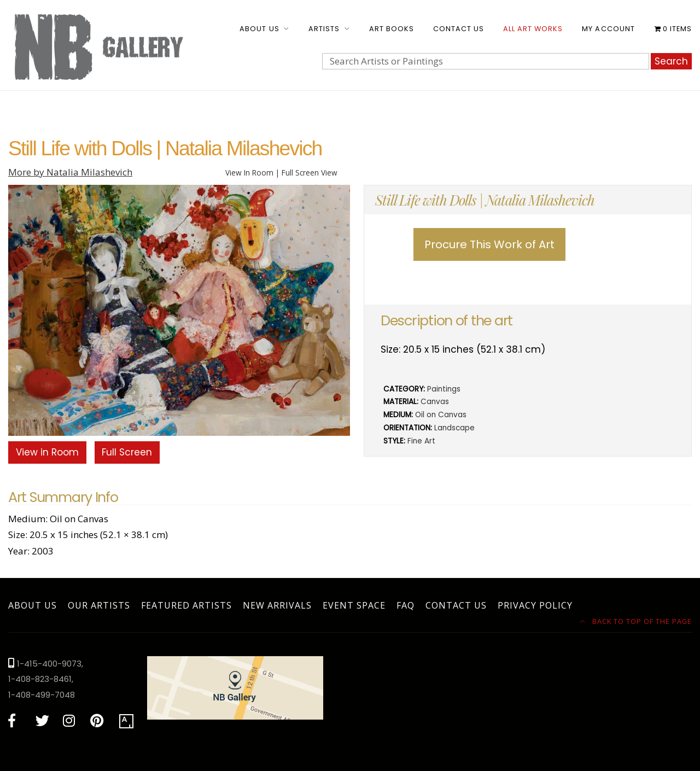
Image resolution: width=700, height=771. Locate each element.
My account (608, 29)
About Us (259, 29)
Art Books (392, 29)
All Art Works (533, 29)
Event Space (354, 605)
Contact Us (459, 29)
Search (671, 61)
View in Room (47, 452)
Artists (324, 29)
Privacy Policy (535, 605)
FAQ (406, 605)
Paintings (444, 389)
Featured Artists (186, 605)
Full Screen (127, 452)
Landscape (454, 428)
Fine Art (421, 441)
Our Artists (99, 605)
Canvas (435, 402)
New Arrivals (277, 605)
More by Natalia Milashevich (70, 172)
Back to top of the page (636, 621)
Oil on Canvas (441, 415)
